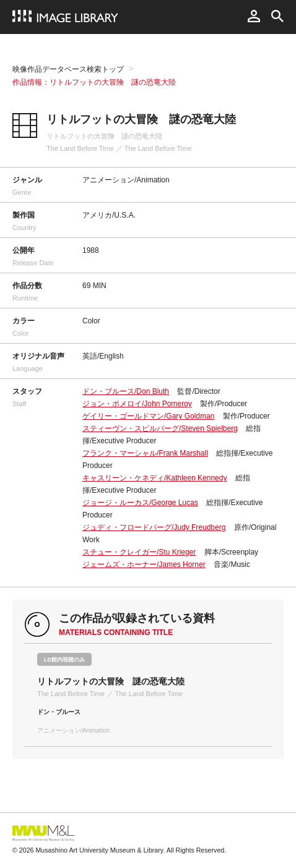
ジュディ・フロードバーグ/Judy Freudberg (154, 527)
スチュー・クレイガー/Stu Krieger (139, 552)
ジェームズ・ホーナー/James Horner (144, 564)
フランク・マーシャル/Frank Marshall (145, 453)
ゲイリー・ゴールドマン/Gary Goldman (148, 416)
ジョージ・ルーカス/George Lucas (140, 503)
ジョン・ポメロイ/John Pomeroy (137, 404)
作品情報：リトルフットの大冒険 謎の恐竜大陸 (94, 82)
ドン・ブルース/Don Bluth (126, 391)
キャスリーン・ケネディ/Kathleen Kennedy (155, 478)
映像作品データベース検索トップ (68, 69)
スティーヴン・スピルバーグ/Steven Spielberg (160, 428)
